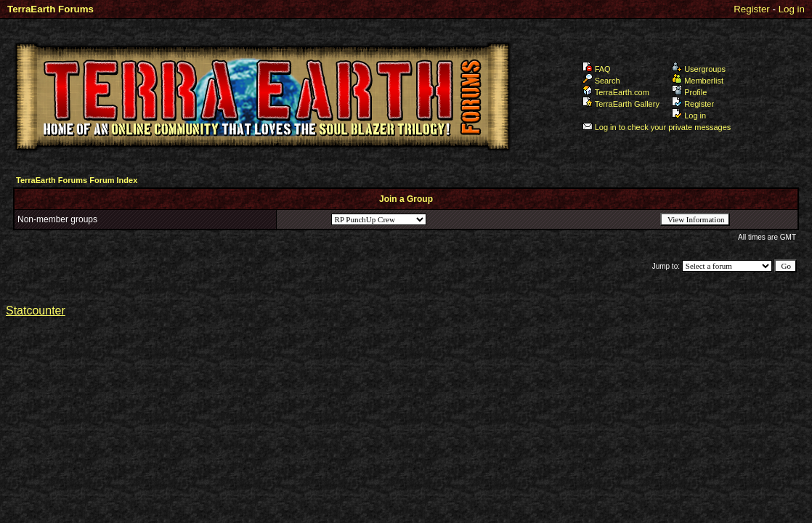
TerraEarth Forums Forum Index (77, 180)
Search (601, 81)
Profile (689, 92)
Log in (792, 9)
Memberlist (698, 81)
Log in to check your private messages (657, 127)
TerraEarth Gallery (621, 104)
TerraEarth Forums (50, 9)
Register (752, 9)
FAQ (597, 69)
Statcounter (36, 311)
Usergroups (699, 69)
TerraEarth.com (616, 92)
